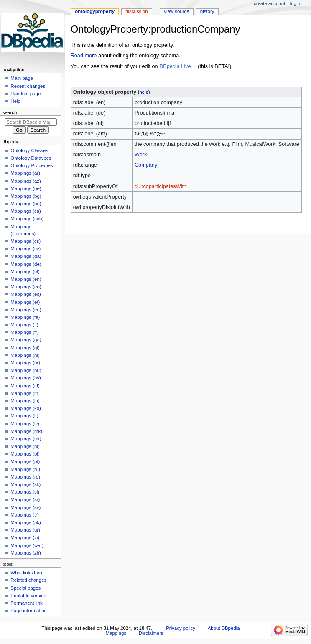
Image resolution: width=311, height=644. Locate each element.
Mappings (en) (26, 279)
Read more (84, 56)
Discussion (136, 11)
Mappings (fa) (25, 317)
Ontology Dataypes (31, 158)
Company (146, 165)
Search (10, 112)
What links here (27, 573)
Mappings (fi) (24, 325)
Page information (29, 611)
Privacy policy (181, 628)
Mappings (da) (26, 256)
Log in (296, 3)
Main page (22, 78)
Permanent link (26, 603)
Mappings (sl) (25, 492)
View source (176, 11)
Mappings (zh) (26, 553)
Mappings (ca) (26, 211)
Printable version (28, 596)
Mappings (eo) (26, 287)
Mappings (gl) (25, 348)
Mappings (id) (25, 386)
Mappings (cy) (25, 249)
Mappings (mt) (26, 439)
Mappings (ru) (25, 469)
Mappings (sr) (25, 499)
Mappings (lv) (25, 424)
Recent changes (28, 86)
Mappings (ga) (26, 340)
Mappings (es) (26, 294)
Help (15, 101)
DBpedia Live (175, 66)
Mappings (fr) (24, 332)
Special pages (25, 588)
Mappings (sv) (25, 507)
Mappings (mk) (26, 431)
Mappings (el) (25, 272)
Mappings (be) (26, 188)
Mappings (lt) (24, 416)
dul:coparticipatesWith (161, 186)
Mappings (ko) (26, 408)
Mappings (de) (26, 264)
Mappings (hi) (25, 355)
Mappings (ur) (25, 530)
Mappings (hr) (25, 363)
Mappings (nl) (25, 446)
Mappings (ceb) (27, 219)
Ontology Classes (29, 150)
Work (141, 155)
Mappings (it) (24, 393)
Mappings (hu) (26, 370)
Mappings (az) (26, 181)
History (207, 11)
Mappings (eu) (26, 310)
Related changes (28, 580)
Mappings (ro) (25, 477)
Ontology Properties (32, 165)
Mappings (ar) (25, 173)
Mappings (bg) (26, 196)
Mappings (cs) (25, 241)
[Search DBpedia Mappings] (31, 122)
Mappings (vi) (25, 537)
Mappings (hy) (26, 378)
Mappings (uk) (26, 522)
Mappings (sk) (25, 484)
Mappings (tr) (24, 515)
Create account (269, 3)
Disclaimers (151, 633)
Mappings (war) (27, 545)
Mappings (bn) (26, 204)
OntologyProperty (95, 11)
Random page (25, 94)
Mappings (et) (25, 302)
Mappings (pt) (25, 461)
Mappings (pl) (25, 454)
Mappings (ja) (25, 401)
